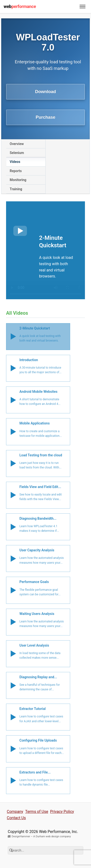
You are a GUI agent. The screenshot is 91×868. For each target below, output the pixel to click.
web (20, 6)
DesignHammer (21, 836)
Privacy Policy (62, 812)
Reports (16, 171)
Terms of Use (37, 812)
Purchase (45, 117)
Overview (17, 144)
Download (46, 92)
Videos (15, 162)
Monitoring (18, 180)
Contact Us (16, 818)
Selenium (17, 153)
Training (16, 189)
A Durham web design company (52, 836)
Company (15, 812)
